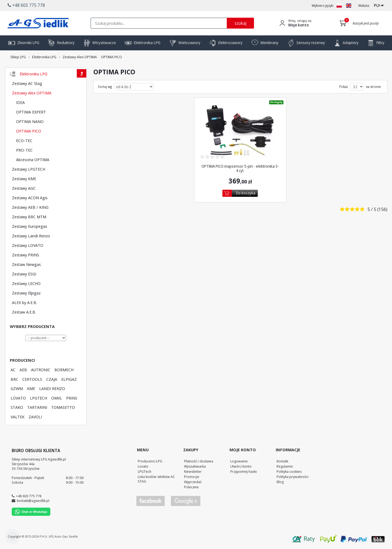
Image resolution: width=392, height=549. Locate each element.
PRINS (72, 398)
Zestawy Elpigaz (26, 293)
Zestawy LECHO (26, 283)
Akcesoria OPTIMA (33, 160)
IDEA (20, 102)
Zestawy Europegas (30, 226)
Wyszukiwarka (195, 466)
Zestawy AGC (24, 188)
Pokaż (344, 87)
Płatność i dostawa (199, 461)
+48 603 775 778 (29, 496)
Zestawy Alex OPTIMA (32, 93)
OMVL (57, 398)
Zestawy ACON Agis (30, 198)
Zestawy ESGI (24, 274)
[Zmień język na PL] (339, 6)
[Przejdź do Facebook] (151, 501)
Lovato (143, 466)
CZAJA (52, 379)
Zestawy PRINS (26, 255)
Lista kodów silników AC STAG (156, 479)
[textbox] (159, 23)
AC (13, 370)
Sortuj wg (105, 87)
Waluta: (364, 6)
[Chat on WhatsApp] (31, 514)
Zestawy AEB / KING (30, 207)
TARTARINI (37, 407)
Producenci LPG (150, 461)
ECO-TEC (24, 140)
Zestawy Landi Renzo (31, 236)
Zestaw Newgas (26, 264)
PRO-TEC (24, 150)
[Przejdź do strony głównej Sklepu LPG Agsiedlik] (38, 23)
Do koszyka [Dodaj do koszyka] (246, 193)
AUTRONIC (41, 370)
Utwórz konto (241, 466)
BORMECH (64, 370)
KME (31, 388)
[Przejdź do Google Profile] (185, 501)
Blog (280, 482)
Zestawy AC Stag (27, 83)
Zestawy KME (24, 179)
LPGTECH (39, 398)
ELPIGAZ (69, 379)
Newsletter (193, 471)
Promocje (192, 477)
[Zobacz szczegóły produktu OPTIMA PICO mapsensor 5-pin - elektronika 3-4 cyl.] (240, 131)
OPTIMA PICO (29, 131)
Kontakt (282, 461)
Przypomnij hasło (244, 471)
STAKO (17, 407)
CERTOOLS (32, 379)
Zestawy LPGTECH (29, 169)
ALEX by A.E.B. (24, 302)
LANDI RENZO (52, 388)
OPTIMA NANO (30, 121)
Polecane (191, 487)
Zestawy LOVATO (28, 245)
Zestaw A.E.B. (24, 312)
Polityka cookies (289, 471)
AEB (23, 370)
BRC (14, 379)
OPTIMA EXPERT (31, 112)
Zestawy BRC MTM (29, 217)
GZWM (17, 388)
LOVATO (18, 398)
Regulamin (285, 466)
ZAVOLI (35, 417)
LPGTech (145, 471)
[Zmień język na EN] (349, 6)
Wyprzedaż (193, 482)
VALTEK (18, 417)
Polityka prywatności (293, 477)
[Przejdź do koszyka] (344, 23)
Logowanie (239, 461)
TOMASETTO (63, 407)
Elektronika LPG (33, 74)
